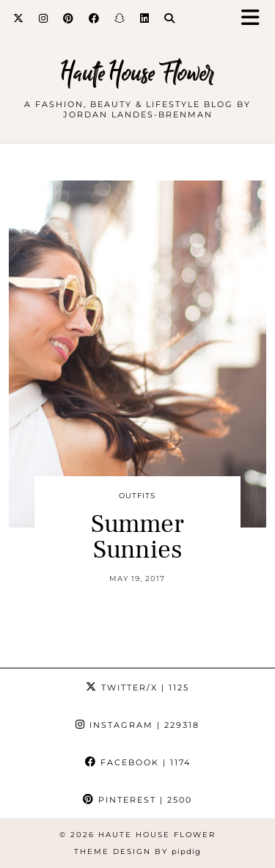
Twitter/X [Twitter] (137, 688)
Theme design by (137, 851)
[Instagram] (44, 18)
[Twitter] (19, 18)
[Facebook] (94, 18)
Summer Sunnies (137, 537)
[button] (255, 19)
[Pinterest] (69, 18)
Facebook (138, 762)
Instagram (137, 725)
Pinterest (137, 800)
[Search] (170, 18)
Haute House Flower (137, 73)
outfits (137, 496)
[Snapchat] (120, 18)
